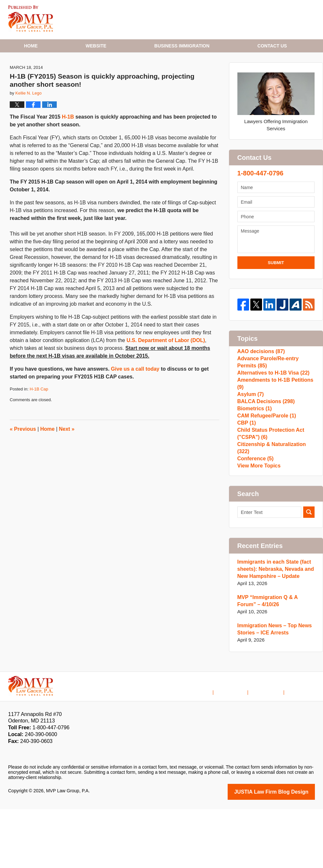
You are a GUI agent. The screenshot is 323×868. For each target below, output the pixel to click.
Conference (254, 513)
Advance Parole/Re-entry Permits (276, 392)
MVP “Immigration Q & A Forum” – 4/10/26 (275, 661)
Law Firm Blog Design (284, 851)
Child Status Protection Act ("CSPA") (269, 489)
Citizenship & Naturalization (276, 503)
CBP (246, 475)
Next (67, 454)
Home (31, 46)
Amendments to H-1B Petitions (273, 420)
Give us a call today (135, 394)
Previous (23, 454)
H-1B (68, 142)
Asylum (250, 434)
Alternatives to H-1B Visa (271, 406)
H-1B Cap (39, 414)
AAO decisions (260, 378)
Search (309, 572)
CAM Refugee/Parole (265, 465)
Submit (276, 288)
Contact (272, 46)
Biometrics (254, 454)
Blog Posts (304, 747)
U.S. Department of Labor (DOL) (166, 365)
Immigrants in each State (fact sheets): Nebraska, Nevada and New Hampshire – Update (273, 629)
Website (96, 46)
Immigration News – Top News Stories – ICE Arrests (272, 689)
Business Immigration (182, 46)
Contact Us (272, 747)
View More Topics (258, 524)
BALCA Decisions (264, 444)
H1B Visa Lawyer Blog (31, 19)
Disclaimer (240, 747)
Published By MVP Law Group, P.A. (266, 20)
